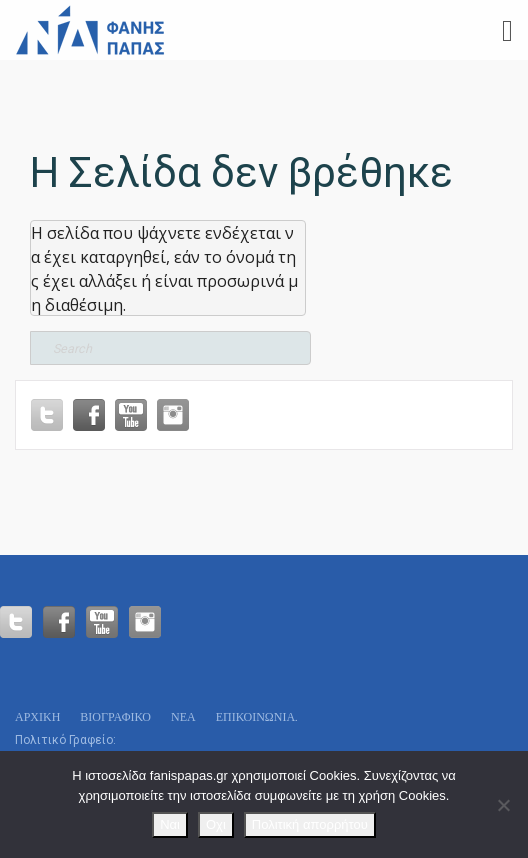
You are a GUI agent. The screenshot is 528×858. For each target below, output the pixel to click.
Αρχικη (37, 716)
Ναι (170, 824)
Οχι (216, 824)
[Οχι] (503, 805)
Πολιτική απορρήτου (310, 824)
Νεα (183, 716)
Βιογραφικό (115, 716)
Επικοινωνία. (257, 716)
